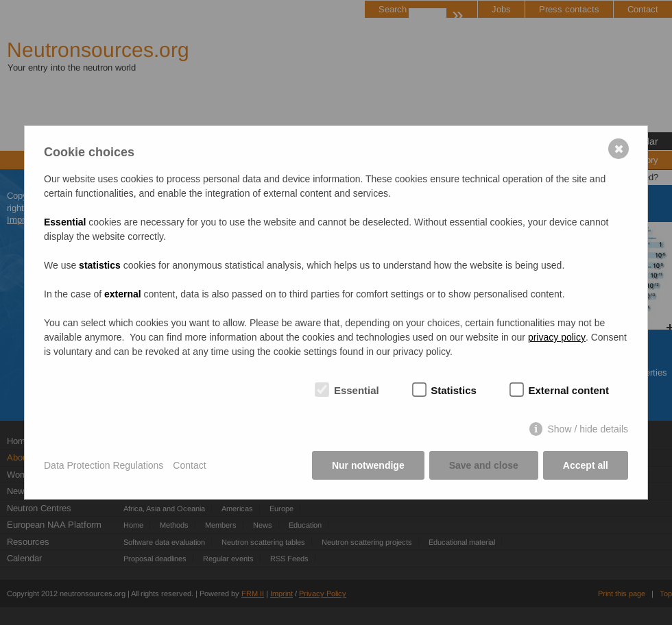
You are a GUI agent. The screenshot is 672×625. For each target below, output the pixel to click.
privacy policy (557, 337)
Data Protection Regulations (104, 465)
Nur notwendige (368, 465)
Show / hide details (588, 429)
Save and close (484, 465)
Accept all (586, 465)
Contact (189, 465)
